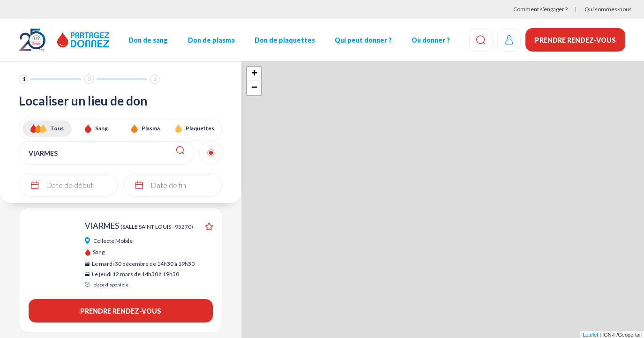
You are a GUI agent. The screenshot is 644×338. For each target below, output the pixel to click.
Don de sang (148, 40)
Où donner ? (431, 40)
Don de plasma (211, 40)
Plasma (151, 128)
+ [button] (254, 74)
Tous (57, 128)
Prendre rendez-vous (575, 40)
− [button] (254, 88)
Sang (101, 128)
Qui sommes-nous (608, 9)
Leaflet (590, 335)
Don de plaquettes (285, 40)
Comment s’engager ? (540, 9)
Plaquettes (200, 128)
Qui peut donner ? (363, 40)
